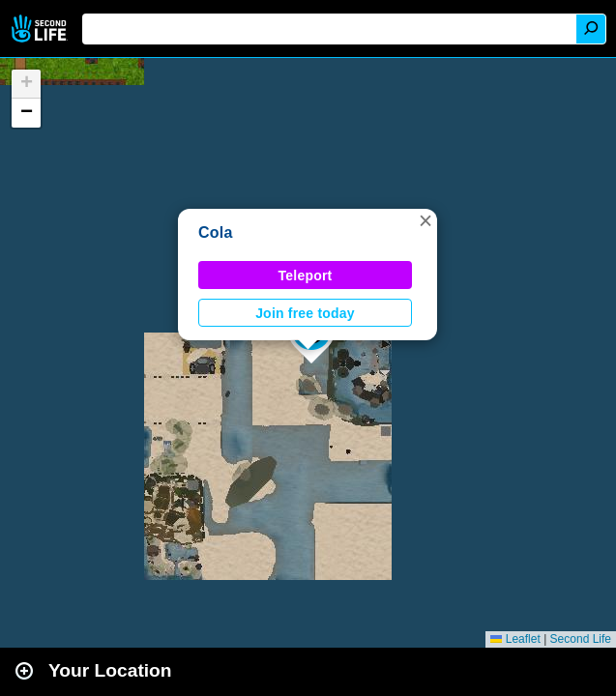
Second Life (41, 29)
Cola (216, 232)
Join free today (305, 313)
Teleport (306, 275)
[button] (425, 220)
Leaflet (515, 639)
